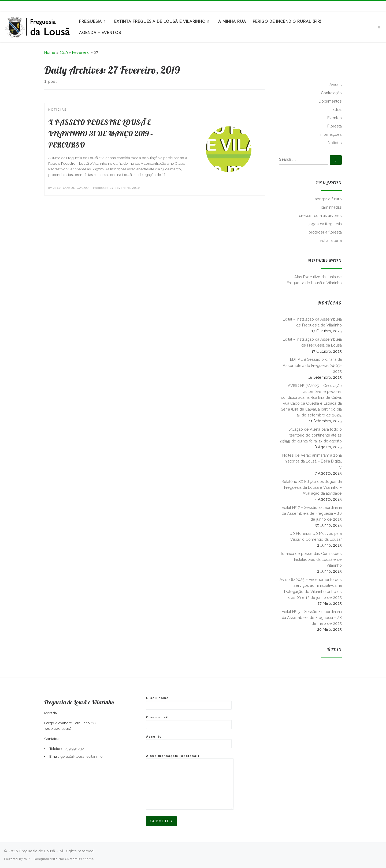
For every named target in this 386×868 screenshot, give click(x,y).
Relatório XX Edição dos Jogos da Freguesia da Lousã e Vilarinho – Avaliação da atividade (312, 487)
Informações (331, 134)
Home (50, 52)
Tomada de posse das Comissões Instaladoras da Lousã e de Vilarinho (311, 559)
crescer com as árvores (320, 216)
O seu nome (189, 703)
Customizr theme (79, 859)
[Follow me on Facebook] (375, 7)
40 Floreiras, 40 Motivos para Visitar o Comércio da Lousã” (316, 536)
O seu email (189, 722)
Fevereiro (81, 52)
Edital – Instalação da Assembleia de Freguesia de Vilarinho (312, 322)
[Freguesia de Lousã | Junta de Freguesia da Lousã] (38, 26)
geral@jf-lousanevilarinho (81, 756)
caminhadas (331, 207)
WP (27, 859)
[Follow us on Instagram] (381, 7)
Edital (337, 110)
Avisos (336, 85)
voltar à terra (331, 241)
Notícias (335, 143)
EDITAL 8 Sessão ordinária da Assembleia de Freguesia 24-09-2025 (312, 365)
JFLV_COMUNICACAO (71, 188)
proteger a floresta (325, 232)
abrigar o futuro (328, 199)
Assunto (189, 742)
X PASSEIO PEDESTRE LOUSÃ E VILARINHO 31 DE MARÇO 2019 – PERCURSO (101, 134)
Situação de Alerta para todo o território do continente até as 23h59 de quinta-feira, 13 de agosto (311, 435)
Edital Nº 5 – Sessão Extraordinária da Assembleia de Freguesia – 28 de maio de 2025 (312, 618)
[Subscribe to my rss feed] (369, 7)
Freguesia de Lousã (37, 851)
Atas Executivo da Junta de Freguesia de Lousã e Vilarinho (314, 280)
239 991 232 (74, 749)
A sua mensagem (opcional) (190, 782)
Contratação (331, 93)
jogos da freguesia (325, 224)
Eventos (335, 118)
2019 (64, 52)
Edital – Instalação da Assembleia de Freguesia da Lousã (312, 342)
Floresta (335, 126)
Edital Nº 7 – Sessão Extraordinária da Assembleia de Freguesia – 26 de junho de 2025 (312, 513)
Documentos (330, 101)
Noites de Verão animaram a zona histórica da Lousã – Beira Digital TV (312, 461)
